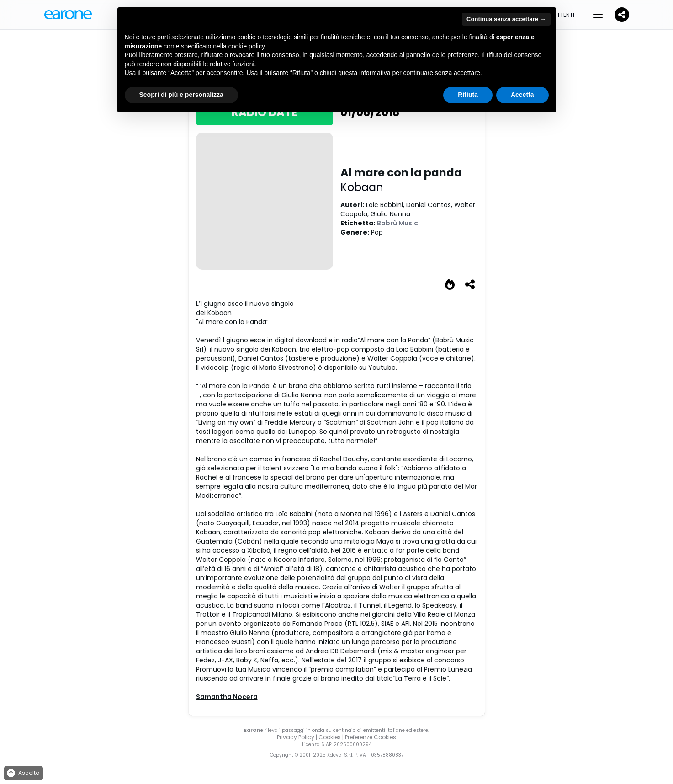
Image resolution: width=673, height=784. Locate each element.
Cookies (330, 737)
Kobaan (362, 187)
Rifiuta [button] (468, 95)
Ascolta (23, 773)
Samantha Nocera (227, 697)
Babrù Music (397, 223)
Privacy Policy (296, 737)
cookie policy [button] (246, 46)
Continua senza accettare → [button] (506, 19)
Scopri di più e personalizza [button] (181, 95)
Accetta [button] (522, 95)
